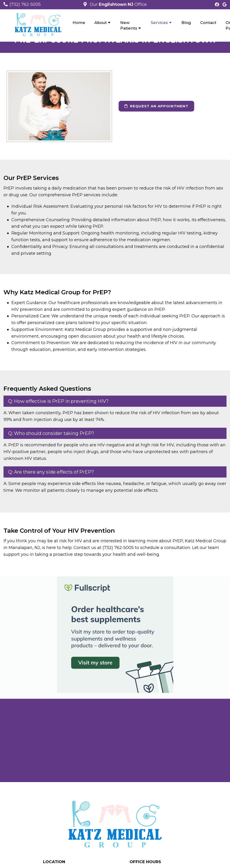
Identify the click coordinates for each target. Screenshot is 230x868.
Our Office (118, 4)
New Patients (129, 25)
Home (79, 23)
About (101, 23)
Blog (186, 23)
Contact (208, 23)
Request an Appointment (156, 106)
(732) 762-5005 (25, 4)
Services (159, 23)
